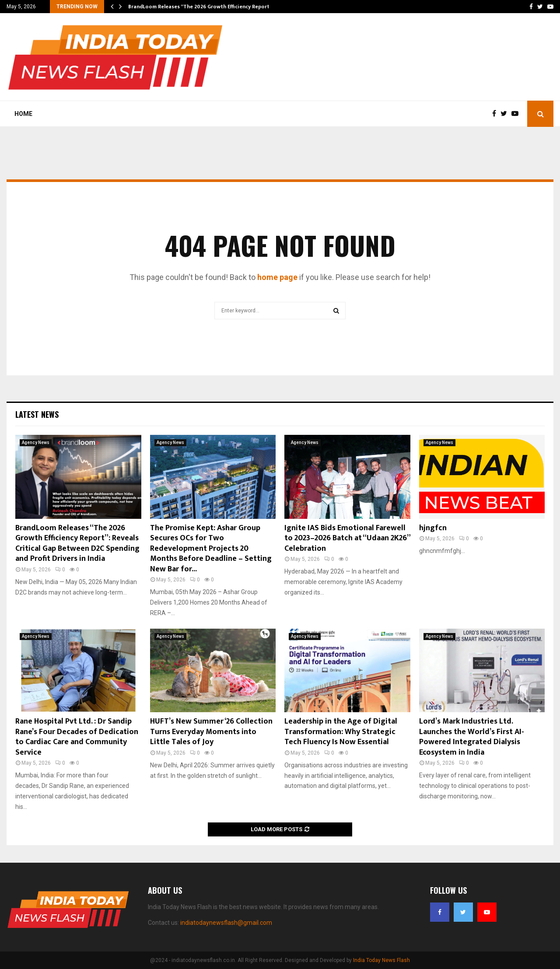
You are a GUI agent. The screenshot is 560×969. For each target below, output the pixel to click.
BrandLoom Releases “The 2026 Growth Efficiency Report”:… (203, 7)
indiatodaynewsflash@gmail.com (226, 923)
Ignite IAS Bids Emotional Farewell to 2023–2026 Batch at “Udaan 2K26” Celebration (347, 538)
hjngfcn (433, 528)
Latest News (37, 414)
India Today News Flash (381, 960)
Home (23, 114)
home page (277, 277)
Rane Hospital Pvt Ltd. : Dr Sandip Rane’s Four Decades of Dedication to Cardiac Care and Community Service (77, 737)
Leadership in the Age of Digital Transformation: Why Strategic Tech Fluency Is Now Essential (341, 732)
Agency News (36, 443)
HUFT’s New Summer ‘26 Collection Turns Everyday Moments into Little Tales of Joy (211, 732)
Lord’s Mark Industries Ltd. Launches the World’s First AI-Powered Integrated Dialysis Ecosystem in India (472, 737)
